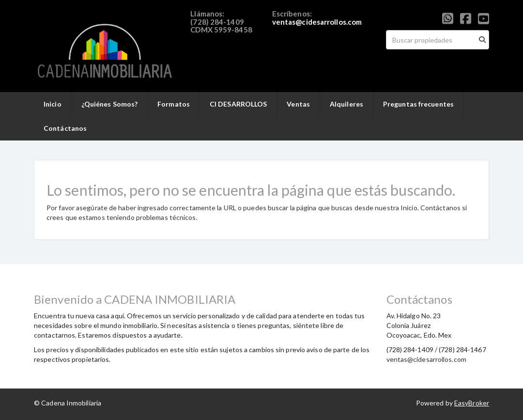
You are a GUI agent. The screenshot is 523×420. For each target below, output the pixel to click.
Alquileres (346, 104)
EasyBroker (472, 403)
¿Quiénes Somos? (110, 104)
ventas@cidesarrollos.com (317, 22)
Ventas (298, 104)
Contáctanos (65, 128)
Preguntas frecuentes (418, 104)
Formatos (174, 104)
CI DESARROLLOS (238, 104)
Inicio (53, 104)
